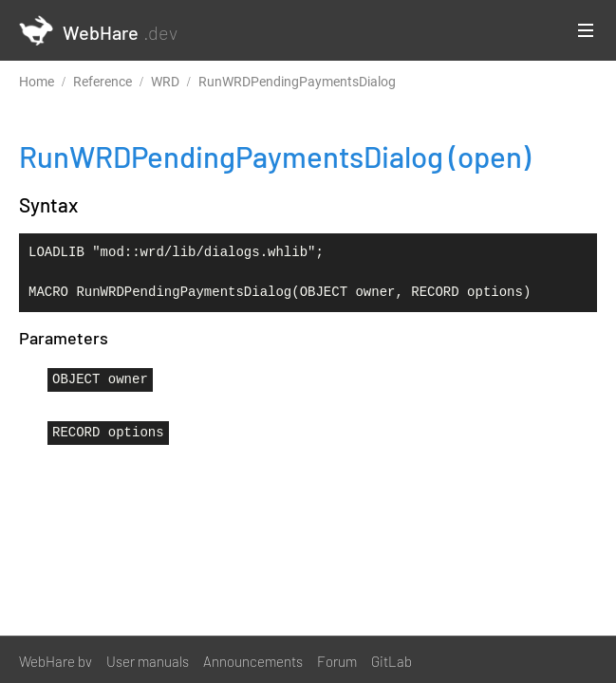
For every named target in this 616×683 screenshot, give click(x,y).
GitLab (392, 661)
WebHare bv (56, 661)
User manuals (148, 661)
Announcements (253, 661)
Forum (337, 661)
